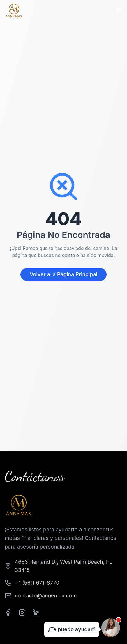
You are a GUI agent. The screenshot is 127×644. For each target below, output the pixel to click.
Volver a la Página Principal (63, 274)
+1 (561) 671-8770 (37, 583)
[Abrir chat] (111, 628)
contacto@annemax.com (46, 596)
